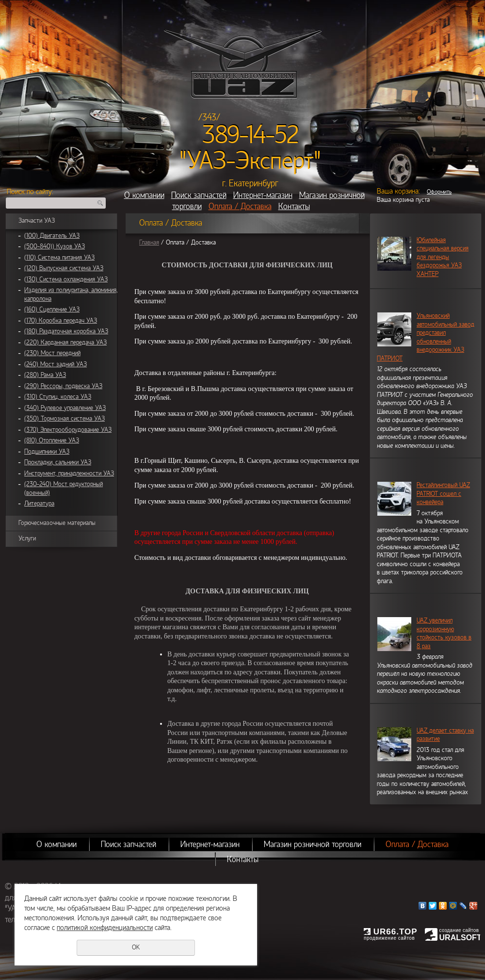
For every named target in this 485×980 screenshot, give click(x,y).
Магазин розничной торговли (313, 844)
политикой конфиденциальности (105, 928)
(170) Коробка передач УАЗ (61, 321)
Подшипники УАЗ (47, 452)
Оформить (439, 192)
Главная (149, 243)
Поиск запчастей (199, 195)
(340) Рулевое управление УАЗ (65, 408)
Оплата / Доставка (240, 206)
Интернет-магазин (263, 195)
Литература (39, 504)
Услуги (27, 539)
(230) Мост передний (52, 353)
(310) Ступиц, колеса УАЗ (58, 397)
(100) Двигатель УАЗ (52, 236)
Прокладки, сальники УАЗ (58, 462)
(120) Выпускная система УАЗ (64, 268)
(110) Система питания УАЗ (59, 258)
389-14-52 (251, 135)
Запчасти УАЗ (37, 221)
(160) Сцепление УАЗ (52, 310)
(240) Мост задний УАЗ (56, 364)
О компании (144, 195)
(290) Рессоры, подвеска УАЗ (63, 386)
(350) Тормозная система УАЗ (65, 419)
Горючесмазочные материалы (57, 523)
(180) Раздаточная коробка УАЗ (66, 331)
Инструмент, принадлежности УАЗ (69, 474)
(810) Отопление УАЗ (52, 441)
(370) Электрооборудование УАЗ (68, 430)
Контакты (294, 206)
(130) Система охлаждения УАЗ (66, 279)
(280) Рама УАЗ (45, 375)
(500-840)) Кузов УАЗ (55, 246)
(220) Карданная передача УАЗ (65, 343)
